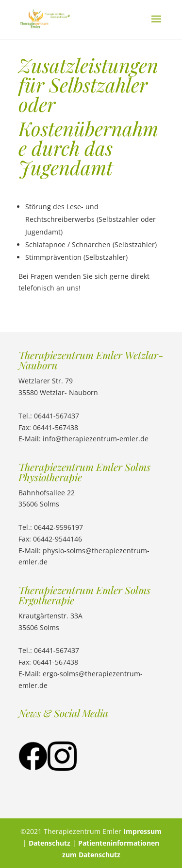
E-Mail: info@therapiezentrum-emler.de (83, 439)
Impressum (142, 831)
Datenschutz (50, 843)
